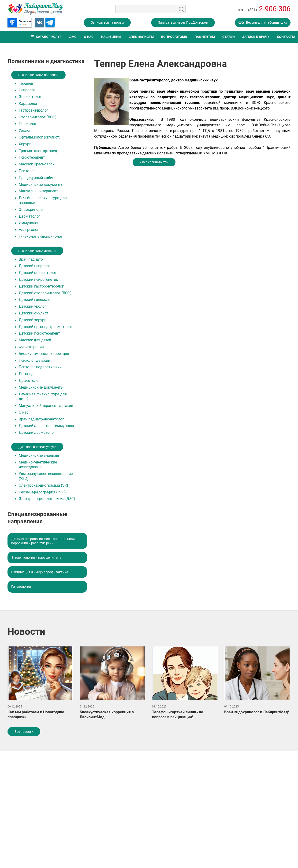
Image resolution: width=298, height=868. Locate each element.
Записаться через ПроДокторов (183, 22)
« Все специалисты (154, 162)
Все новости (24, 732)
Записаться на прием (107, 22)
